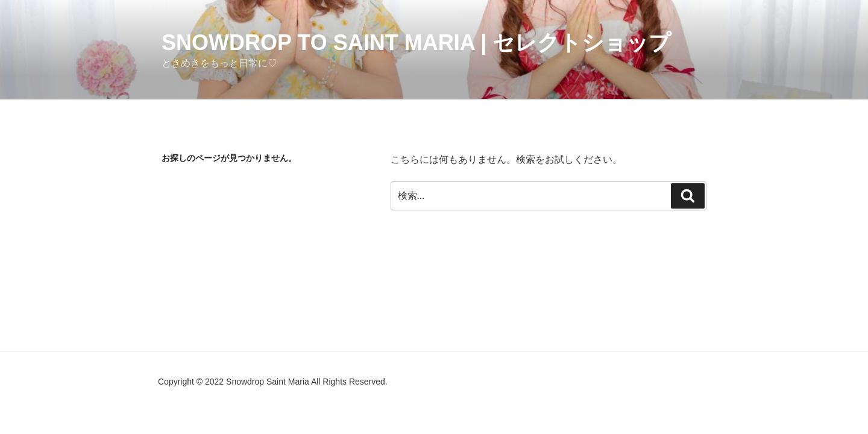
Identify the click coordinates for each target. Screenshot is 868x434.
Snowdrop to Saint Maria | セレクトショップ (416, 42)
